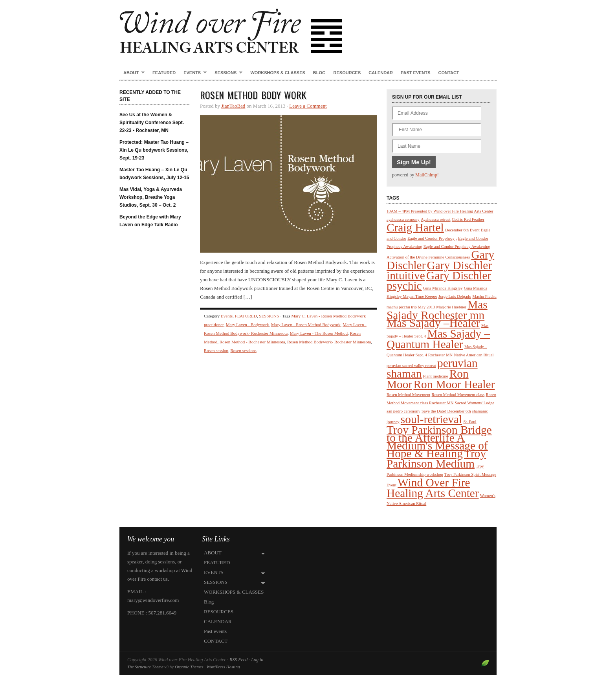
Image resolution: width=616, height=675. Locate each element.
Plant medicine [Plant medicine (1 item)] (436, 376)
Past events (416, 73)
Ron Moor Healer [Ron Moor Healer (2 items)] (454, 384)
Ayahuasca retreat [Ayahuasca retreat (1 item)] (436, 219)
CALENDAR (381, 73)
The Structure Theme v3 (148, 667)
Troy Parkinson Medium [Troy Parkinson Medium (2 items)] (436, 459)
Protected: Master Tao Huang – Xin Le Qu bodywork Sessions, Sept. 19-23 (154, 150)
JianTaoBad (233, 106)
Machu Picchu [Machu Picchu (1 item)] (485, 296)
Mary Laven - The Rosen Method (319, 333)
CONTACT (449, 73)
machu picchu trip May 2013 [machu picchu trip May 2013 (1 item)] (411, 307)
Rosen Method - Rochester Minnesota (252, 342)
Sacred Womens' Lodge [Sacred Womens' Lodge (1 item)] (475, 403)
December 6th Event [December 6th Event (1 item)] (462, 230)
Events (227, 316)
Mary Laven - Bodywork (247, 325)
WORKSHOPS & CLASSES (278, 73)
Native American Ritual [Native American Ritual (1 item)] (474, 355)
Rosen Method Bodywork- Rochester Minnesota (329, 342)
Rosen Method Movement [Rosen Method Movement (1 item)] (408, 395)
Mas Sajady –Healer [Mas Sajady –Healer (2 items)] (433, 323)
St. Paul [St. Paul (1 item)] (470, 422)
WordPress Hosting (223, 667)
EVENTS (193, 73)
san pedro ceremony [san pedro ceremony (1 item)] (403, 411)
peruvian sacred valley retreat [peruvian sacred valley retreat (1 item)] (411, 366)
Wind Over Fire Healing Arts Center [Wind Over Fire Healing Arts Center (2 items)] (433, 488)
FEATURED (164, 73)
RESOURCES (347, 73)
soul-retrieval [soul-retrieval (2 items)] (431, 419)
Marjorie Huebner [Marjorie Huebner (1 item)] (451, 307)
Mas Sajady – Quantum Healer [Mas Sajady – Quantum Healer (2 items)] (438, 339)
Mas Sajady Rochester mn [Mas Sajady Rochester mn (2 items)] (437, 310)
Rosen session (216, 350)
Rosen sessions (244, 350)
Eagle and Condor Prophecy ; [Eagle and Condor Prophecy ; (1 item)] (432, 238)
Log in (257, 660)
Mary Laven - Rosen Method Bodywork (306, 325)
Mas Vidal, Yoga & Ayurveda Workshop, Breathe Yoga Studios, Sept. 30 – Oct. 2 (151, 197)
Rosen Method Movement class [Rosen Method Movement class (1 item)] (458, 395)
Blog (319, 73)
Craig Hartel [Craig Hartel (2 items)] (415, 227)
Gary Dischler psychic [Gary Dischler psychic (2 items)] (439, 281)
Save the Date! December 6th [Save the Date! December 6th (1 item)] (446, 411)
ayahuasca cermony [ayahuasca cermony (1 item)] (403, 219)
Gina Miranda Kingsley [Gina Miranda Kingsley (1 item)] (443, 288)
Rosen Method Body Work (253, 95)
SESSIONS (226, 73)
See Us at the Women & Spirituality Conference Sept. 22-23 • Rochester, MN (152, 123)
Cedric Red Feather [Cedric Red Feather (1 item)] (468, 219)
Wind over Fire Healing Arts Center (308, 28)
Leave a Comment (308, 106)
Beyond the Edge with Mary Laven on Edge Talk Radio (150, 221)
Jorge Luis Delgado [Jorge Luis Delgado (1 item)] (455, 296)
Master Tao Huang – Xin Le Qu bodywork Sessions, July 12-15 (154, 174)
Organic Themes (189, 667)
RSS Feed (238, 660)
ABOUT (132, 73)
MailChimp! (427, 175)
